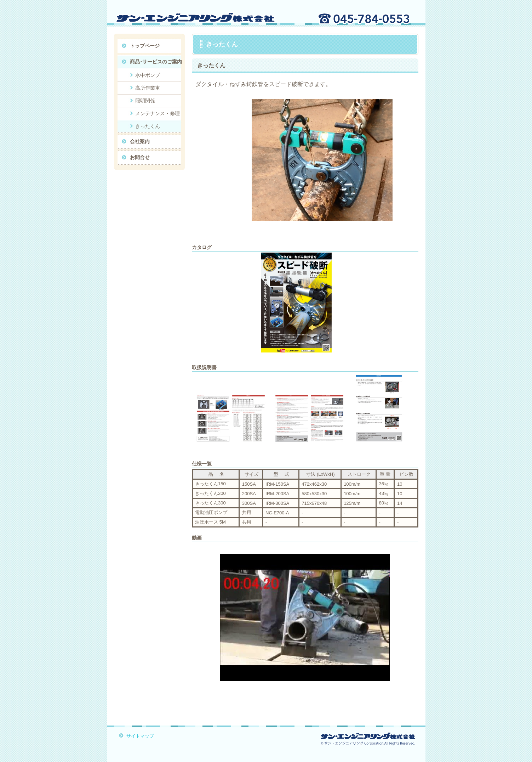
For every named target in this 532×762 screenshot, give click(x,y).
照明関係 (145, 101)
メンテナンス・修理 (158, 113)
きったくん (148, 126)
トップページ (145, 46)
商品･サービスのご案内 (156, 62)
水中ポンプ (148, 75)
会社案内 (140, 141)
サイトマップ (140, 736)
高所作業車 (148, 88)
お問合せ (140, 157)
